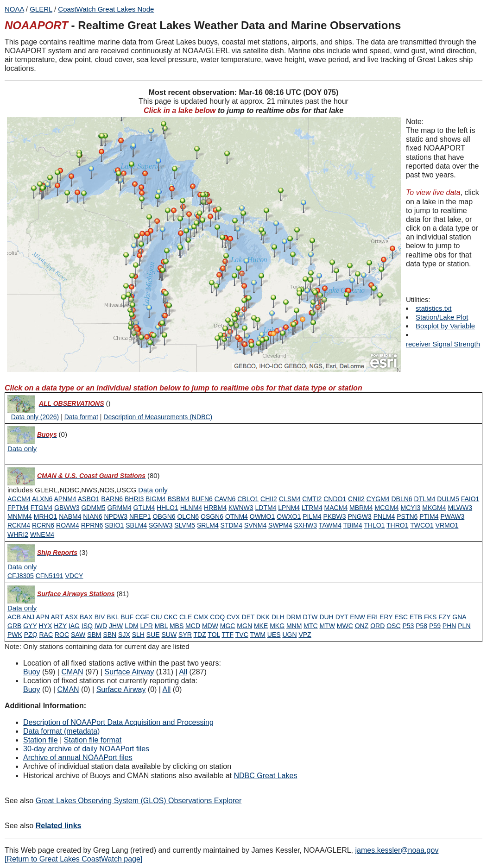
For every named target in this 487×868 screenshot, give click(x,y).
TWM (257, 635)
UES (274, 635)
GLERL (41, 9)
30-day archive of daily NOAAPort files (86, 749)
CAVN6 (225, 499)
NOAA (14, 9)
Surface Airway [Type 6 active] (129, 672)
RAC (46, 635)
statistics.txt (434, 308)
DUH (326, 617)
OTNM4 (237, 516)
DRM (294, 617)
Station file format (93, 740)
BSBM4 (179, 499)
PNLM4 (384, 516)
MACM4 (336, 508)
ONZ (362, 626)
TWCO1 (422, 525)
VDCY (74, 576)
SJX (124, 635)
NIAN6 (92, 516)
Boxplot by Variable (445, 326)
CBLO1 (248, 499)
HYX (45, 626)
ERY (386, 617)
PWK (15, 635)
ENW (357, 617)
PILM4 (312, 516)
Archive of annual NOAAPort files (78, 758)
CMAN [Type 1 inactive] (68, 689)
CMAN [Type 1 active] (72, 672)
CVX (233, 617)
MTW (327, 626)
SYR (185, 635)
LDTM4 (266, 508)
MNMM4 (20, 516)
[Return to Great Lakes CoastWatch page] (73, 859)
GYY (30, 626)
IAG (74, 626)
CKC (171, 617)
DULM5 (448, 499)
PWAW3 (452, 516)
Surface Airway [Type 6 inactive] (121, 689)
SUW (169, 635)
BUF (127, 617)
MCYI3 (411, 508)
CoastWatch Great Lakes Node (106, 9)
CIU (157, 617)
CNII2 (356, 499)
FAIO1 (470, 499)
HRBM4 (215, 508)
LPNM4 (289, 508)
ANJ (28, 617)
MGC (228, 626)
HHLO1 (168, 508)
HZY (60, 626)
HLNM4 (191, 508)
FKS (430, 617)
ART (57, 617)
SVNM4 (255, 525)
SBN (110, 635)
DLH (278, 617)
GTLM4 (144, 508)
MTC (310, 626)
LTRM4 (312, 508)
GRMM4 (119, 508)
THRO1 (397, 525)
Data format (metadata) (61, 731)
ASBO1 (89, 499)
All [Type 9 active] (183, 672)
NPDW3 (116, 516)
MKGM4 (434, 508)
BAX (86, 617)
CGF (142, 617)
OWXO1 (289, 516)
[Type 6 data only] (22, 608)
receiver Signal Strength (443, 344)
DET (248, 617)
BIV (100, 617)
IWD (101, 626)
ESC (401, 617)
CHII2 (269, 499)
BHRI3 (134, 499)
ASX (71, 617)
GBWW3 (67, 508)
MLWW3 (460, 508)
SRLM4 (208, 525)
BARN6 (112, 499)
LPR (147, 626)
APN (43, 617)
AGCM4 (19, 499)
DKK (263, 617)
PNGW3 (359, 516)
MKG (277, 626)
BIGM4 (156, 499)
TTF (228, 635)
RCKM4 (19, 525)
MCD (193, 626)
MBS (177, 626)
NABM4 (70, 516)
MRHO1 (46, 516)
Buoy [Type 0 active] (32, 672)
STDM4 (231, 525)
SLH (138, 635)
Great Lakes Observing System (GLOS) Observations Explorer (139, 801)
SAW (78, 635)
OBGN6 (164, 516)
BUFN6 (202, 499)
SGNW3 (161, 525)
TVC (242, 635)
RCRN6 (43, 525)
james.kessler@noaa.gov (397, 850)
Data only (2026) (35, 417)
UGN (289, 635)
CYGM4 (378, 499)
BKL (113, 617)
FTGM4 (41, 508)
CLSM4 (290, 499)
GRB (14, 626)
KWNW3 (241, 508)
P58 (421, 626)
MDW (210, 626)
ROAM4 (68, 525)
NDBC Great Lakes (265, 776)
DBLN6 (402, 499)
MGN (244, 626)
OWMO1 (262, 516)
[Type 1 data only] (153, 490)
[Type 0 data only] (22, 449)
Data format (81, 417)
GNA (459, 617)
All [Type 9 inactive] (167, 689)
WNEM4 (42, 535)
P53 (408, 626)
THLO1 (374, 525)
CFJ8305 (21, 576)
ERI (372, 617)
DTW (310, 617)
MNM (294, 626)
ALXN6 (42, 499)
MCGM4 (387, 508)
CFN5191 (50, 576)
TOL (214, 635)
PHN (449, 626)
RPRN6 (92, 525)
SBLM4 (136, 525)
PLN (464, 626)
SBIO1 (114, 525)
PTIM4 (429, 516)
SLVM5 (185, 525)
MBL (161, 626)
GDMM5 (93, 508)
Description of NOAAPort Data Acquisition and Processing (118, 722)
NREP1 (140, 516)
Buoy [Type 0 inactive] (32, 689)
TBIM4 (352, 525)
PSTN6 (407, 516)
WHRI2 (18, 535)
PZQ (31, 635)
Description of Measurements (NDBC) (158, 417)
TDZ (200, 635)
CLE (186, 617)
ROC (62, 635)
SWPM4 (280, 525)
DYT (342, 617)
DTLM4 (425, 499)
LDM (132, 626)
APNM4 (65, 499)
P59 (435, 626)
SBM (94, 635)
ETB (416, 617)
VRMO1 (447, 525)
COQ (217, 617)
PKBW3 (335, 516)
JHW (116, 626)
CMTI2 (312, 499)
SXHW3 (305, 525)
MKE (261, 626)
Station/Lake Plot (442, 317)
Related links (59, 826)
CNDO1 (335, 499)
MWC (345, 626)
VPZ (305, 635)
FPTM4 (18, 508)
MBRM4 (361, 508)
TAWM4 (330, 525)
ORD (377, 626)
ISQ (87, 626)
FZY (444, 617)
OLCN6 (188, 516)
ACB (14, 617)
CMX (201, 617)
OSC (393, 626)
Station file (41, 740)
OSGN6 (212, 516)
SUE (153, 635)
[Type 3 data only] (22, 567)
